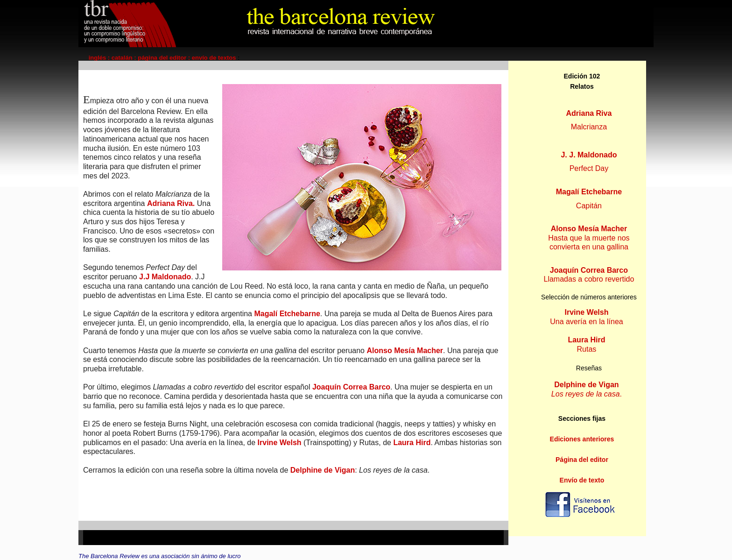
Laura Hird (412, 443)
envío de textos (215, 58)
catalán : (124, 58)
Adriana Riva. (171, 203)
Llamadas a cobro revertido (589, 275)
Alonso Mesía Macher (405, 351)
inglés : (100, 58)
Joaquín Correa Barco (351, 387)
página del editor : (165, 58)
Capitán (589, 206)
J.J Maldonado (165, 277)
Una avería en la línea (587, 322)
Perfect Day (589, 168)
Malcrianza (589, 127)
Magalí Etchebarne (286, 314)
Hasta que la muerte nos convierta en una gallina (589, 238)
